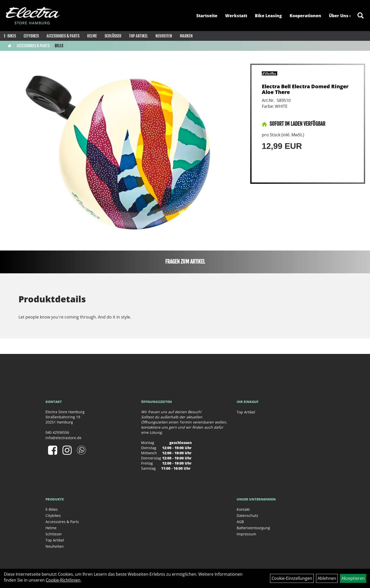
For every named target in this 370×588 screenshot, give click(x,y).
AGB (240, 522)
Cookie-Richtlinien (63, 580)
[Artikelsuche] (360, 16)
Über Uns (340, 16)
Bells (59, 46)
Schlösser (113, 36)
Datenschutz (247, 515)
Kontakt (243, 509)
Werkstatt (236, 16)
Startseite (207, 16)
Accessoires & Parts (63, 36)
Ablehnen (327, 578)
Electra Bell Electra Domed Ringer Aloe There (305, 89)
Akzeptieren (353, 578)
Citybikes (31, 36)
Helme (92, 36)
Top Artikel (138, 36)
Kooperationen (305, 16)
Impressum (246, 534)
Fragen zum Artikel (185, 262)
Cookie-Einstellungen (292, 578)
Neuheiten (164, 36)
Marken (186, 36)
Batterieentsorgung (253, 528)
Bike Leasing (268, 16)
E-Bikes (10, 36)
